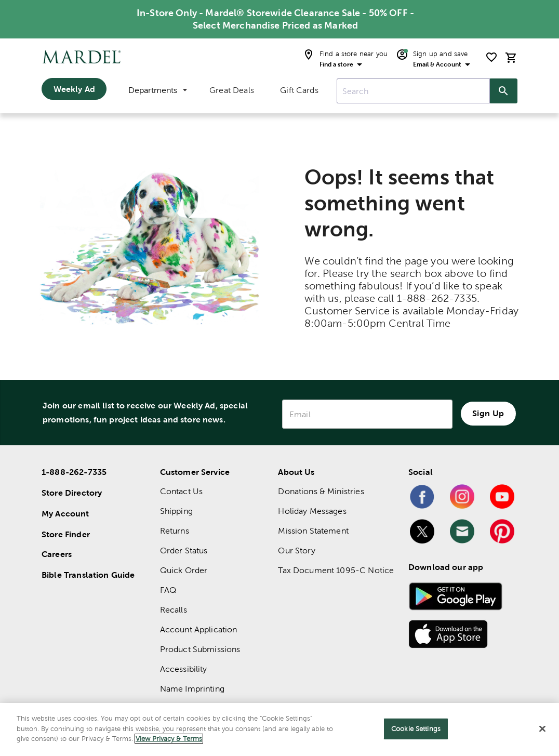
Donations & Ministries (321, 491)
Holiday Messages (312, 511)
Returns (175, 531)
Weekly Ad (74, 89)
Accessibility (184, 669)
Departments (158, 90)
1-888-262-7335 (74, 472)
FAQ (168, 590)
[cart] (511, 57)
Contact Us (182, 491)
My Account (65, 513)
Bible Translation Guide (88, 575)
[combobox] (413, 91)
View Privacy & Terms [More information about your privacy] (169, 739)
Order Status (184, 551)
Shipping (176, 511)
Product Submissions (200, 649)
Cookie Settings (416, 729)
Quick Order (184, 570)
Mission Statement (313, 531)
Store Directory (72, 493)
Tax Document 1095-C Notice (336, 570)
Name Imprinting (192, 689)
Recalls (174, 610)
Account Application (199, 629)
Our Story (296, 551)
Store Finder (66, 534)
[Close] (542, 729)
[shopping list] (491, 57)
